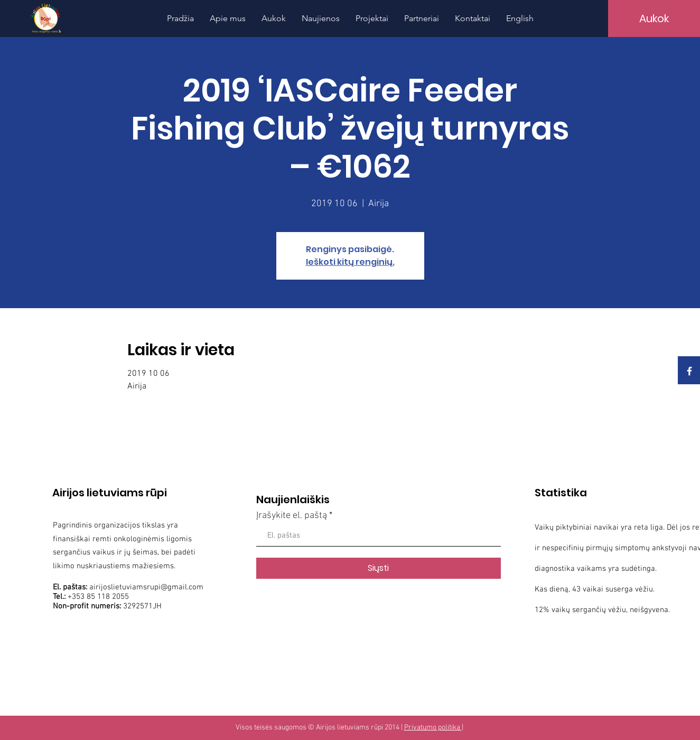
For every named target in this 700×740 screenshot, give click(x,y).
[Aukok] (654, 18)
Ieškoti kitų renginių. (350, 262)
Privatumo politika (433, 728)
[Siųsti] (379, 568)
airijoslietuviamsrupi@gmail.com (146, 587)
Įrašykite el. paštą (292, 516)
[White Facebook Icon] (689, 371)
